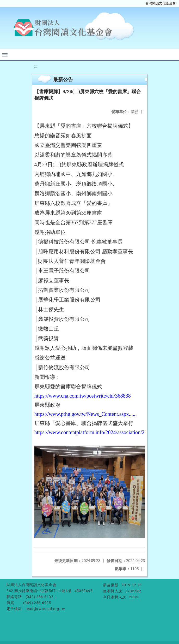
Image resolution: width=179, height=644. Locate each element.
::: (36, 66)
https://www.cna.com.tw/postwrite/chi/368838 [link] (83, 396)
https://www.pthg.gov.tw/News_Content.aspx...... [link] (86, 414)
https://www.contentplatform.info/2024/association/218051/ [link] (97, 432)
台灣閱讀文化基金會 (161, 3)
